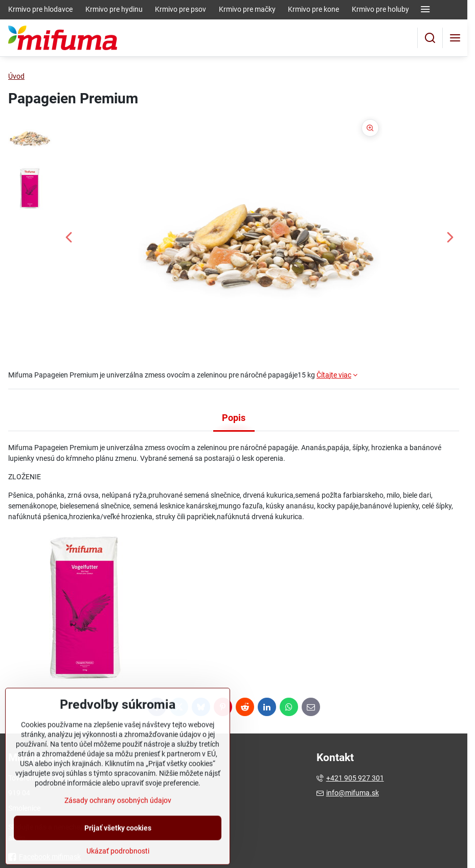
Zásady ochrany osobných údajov (118, 829)
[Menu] (455, 38)
